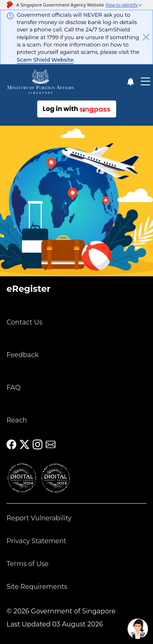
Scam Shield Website (45, 60)
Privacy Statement (37, 541)
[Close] (146, 37)
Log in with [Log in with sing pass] (77, 109)
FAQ (13, 388)
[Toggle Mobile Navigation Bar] (146, 82)
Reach (17, 420)
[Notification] (130, 82)
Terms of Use (28, 564)
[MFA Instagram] (38, 445)
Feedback (23, 355)
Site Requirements (37, 587)
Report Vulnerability (39, 518)
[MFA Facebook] (11, 445)
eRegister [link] (29, 289)
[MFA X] (24, 445)
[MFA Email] (51, 445)
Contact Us (24, 322)
